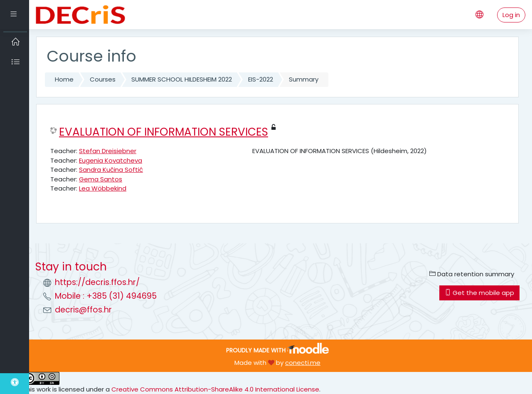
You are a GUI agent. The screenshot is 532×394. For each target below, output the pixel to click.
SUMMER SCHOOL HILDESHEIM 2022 (182, 79)
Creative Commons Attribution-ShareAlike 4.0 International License (215, 389)
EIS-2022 (261, 79)
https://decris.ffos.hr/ (97, 282)
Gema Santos (101, 179)
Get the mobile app (479, 293)
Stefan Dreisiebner (108, 151)
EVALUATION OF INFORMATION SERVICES (164, 132)
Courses (103, 79)
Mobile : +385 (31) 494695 (106, 296)
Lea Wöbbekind (103, 188)
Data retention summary (472, 274)
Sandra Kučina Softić (111, 170)
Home (64, 79)
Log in (511, 15)
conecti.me (303, 363)
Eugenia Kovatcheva (111, 160)
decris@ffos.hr (83, 310)
